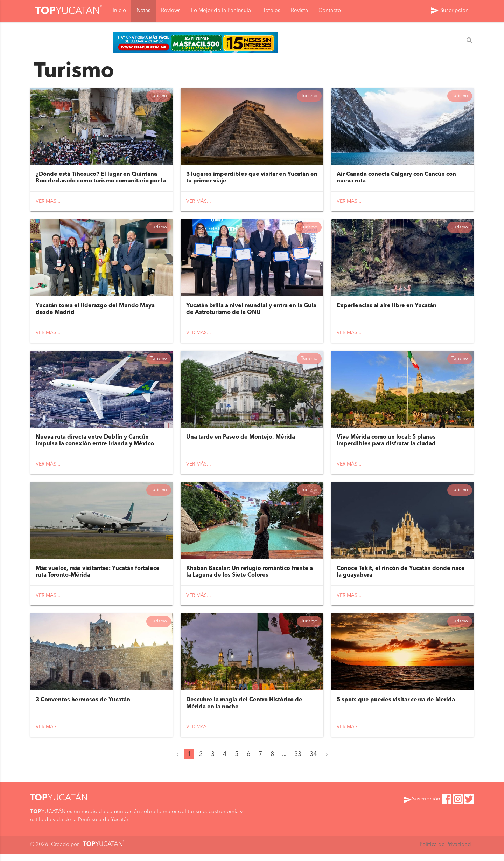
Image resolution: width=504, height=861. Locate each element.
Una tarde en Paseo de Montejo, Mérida (241, 442)
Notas (143, 11)
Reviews (171, 11)
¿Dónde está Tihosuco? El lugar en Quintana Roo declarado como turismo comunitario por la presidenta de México (101, 182)
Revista (299, 11)
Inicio (119, 11)
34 (313, 762)
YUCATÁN (59, 805)
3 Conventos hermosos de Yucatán (83, 708)
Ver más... (48, 203)
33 (298, 762)
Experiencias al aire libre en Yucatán (387, 309)
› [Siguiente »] (327, 762)
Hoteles (271, 11)
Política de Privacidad (445, 852)
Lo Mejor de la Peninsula (221, 11)
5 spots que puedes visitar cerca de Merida (396, 708)
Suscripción (450, 11)
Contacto (330, 11)
